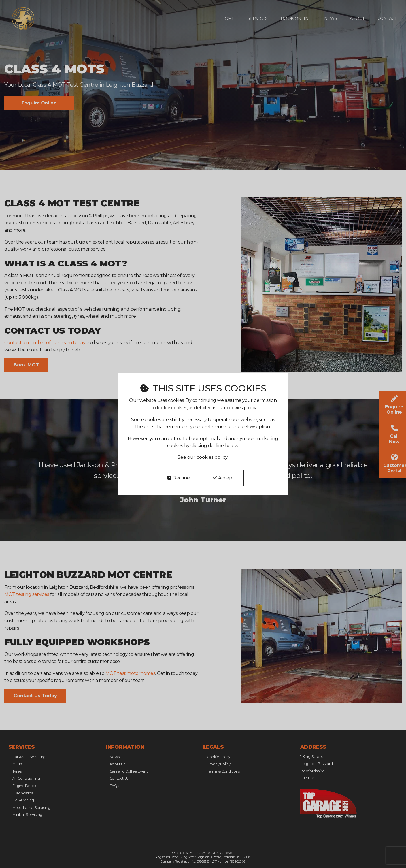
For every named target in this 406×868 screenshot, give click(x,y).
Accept (224, 478)
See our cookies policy (203, 457)
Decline (179, 478)
